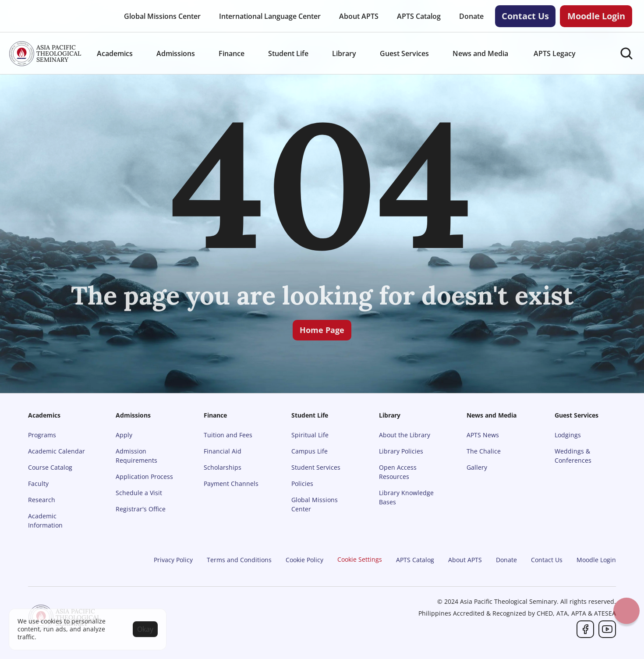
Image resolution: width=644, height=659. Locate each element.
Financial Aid (223, 451)
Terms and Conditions (239, 560)
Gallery (477, 467)
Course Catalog (50, 467)
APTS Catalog (415, 560)
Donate (506, 560)
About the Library (405, 435)
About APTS (465, 560)
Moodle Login (596, 560)
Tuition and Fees (228, 435)
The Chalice (484, 451)
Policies (302, 484)
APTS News (483, 435)
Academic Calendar (57, 451)
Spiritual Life (310, 435)
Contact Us (547, 560)
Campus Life (310, 451)
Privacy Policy (173, 560)
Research (42, 500)
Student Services (316, 467)
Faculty (38, 484)
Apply (124, 435)
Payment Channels (231, 484)
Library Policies (401, 451)
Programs (42, 435)
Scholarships (223, 467)
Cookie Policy (304, 560)
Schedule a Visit (139, 493)
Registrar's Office (141, 509)
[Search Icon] (626, 53)
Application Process (144, 477)
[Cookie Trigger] (360, 560)
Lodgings (568, 435)
